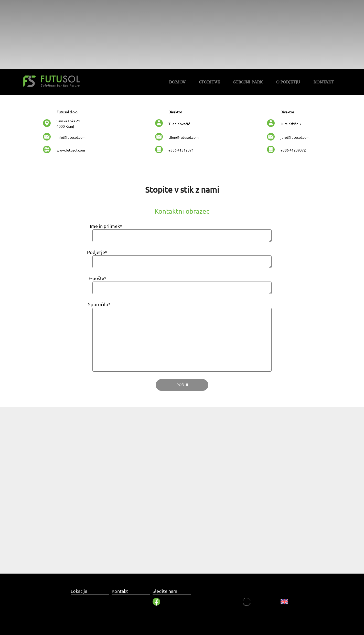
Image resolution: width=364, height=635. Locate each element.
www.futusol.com (71, 150)
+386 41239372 (293, 150)
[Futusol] (51, 82)
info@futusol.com (71, 137)
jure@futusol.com (295, 137)
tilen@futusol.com (184, 137)
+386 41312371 (181, 150)
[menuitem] (177, 83)
